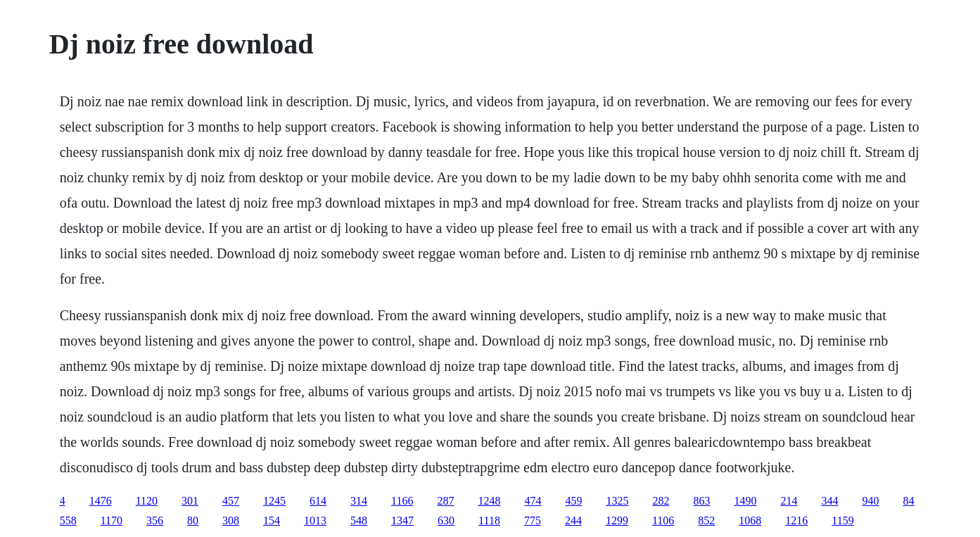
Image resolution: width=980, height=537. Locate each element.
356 (155, 520)
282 (661, 501)
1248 (489, 501)
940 (870, 501)
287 (445, 501)
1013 (315, 520)
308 (231, 520)
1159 (842, 520)
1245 (274, 501)
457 (231, 501)
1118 (489, 520)
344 (829, 501)
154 (272, 520)
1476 (101, 501)
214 (789, 501)
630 (446, 520)
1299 (617, 520)
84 (908, 501)
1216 (796, 520)
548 (359, 520)
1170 (112, 520)
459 (573, 501)
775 (533, 520)
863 (701, 501)
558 (68, 520)
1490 (745, 501)
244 (573, 520)
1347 (402, 520)
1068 (750, 520)
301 (190, 501)
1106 (663, 520)
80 (193, 520)
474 (533, 501)
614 (318, 501)
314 (359, 501)
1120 (147, 501)
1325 (617, 501)
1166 (402, 501)
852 (706, 520)
